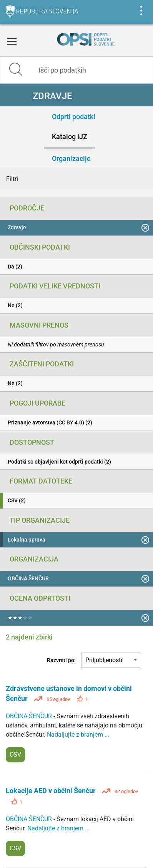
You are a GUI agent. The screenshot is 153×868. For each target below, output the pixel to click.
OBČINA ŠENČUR (30, 716)
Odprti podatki (74, 117)
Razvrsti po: (61, 660)
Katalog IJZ (70, 137)
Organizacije (71, 158)
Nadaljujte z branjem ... (78, 735)
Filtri (12, 179)
